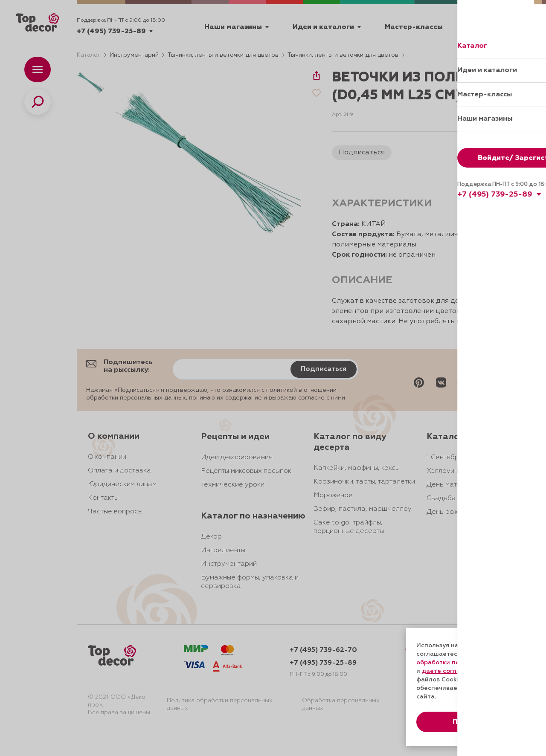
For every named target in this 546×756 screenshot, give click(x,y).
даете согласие (447, 671)
